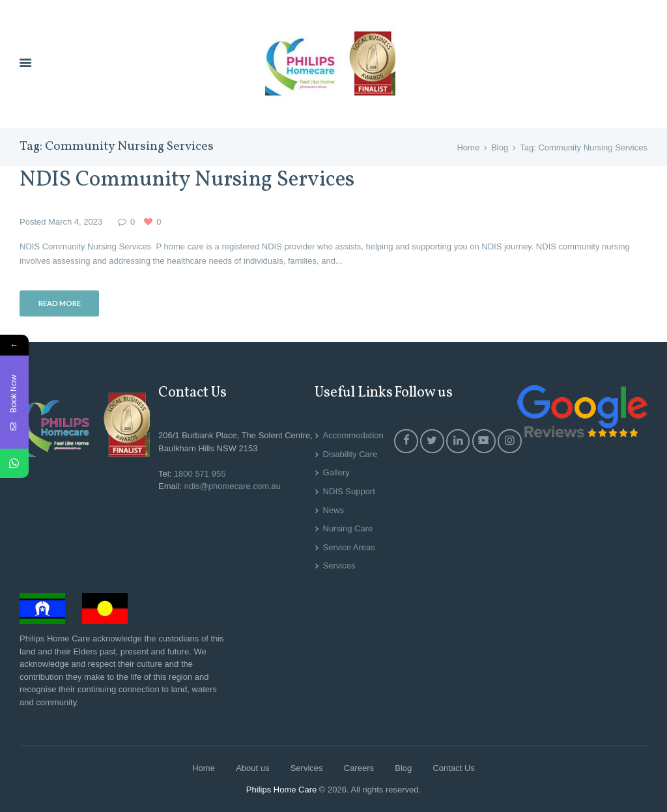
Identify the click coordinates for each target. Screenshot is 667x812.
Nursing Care (348, 528)
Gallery (336, 472)
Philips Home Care (281, 790)
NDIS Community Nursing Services (187, 180)
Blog (500, 147)
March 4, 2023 (75, 222)
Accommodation (353, 435)
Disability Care (350, 454)
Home (468, 147)
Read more (60, 303)
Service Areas (349, 547)
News (334, 510)
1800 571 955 (200, 474)
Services (339, 566)
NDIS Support (349, 491)
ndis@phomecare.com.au (233, 486)
